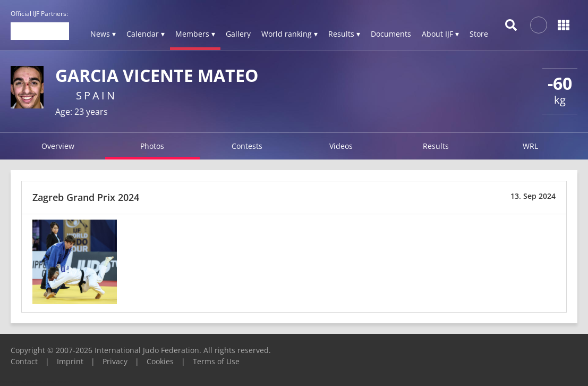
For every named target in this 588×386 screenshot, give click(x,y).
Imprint (70, 361)
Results (436, 146)
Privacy (115, 361)
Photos (152, 146)
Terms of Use (216, 361)
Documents (391, 34)
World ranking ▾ (289, 34)
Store (479, 34)
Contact (24, 361)
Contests (247, 146)
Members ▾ (195, 34)
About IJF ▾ (440, 34)
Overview (58, 146)
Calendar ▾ (146, 34)
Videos (341, 146)
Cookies (160, 361)
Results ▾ (344, 34)
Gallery (238, 34)
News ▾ (103, 34)
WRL (530, 146)
